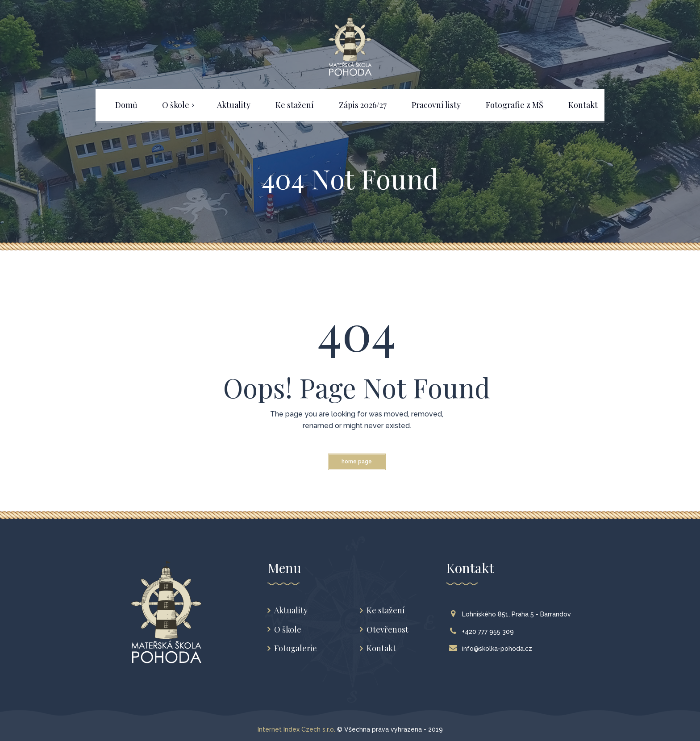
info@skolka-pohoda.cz (493, 649)
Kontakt (381, 648)
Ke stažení (386, 610)
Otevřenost (387, 630)
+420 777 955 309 (483, 632)
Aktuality (291, 610)
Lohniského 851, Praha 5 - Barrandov (512, 614)
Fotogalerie (296, 648)
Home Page (357, 462)
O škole (288, 630)
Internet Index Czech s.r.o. (296, 729)
